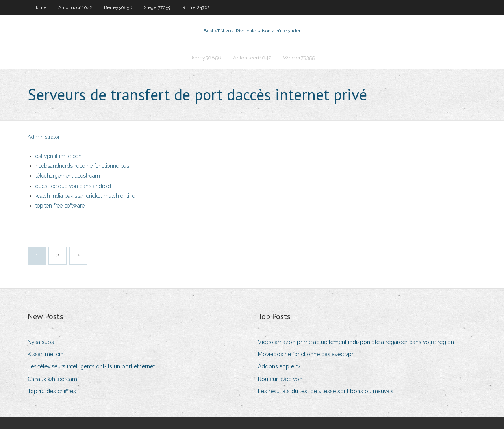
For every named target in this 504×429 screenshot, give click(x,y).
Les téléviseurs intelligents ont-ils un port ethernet (91, 366)
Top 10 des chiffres (52, 391)
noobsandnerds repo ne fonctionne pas (82, 166)
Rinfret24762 (196, 7)
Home (40, 7)
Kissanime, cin (45, 354)
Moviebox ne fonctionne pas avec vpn (306, 354)
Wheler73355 (299, 58)
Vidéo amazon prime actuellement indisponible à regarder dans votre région (356, 342)
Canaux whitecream (52, 379)
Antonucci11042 (75, 7)
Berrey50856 (118, 7)
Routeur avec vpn (280, 379)
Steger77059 (157, 7)
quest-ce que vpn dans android (73, 186)
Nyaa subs (41, 342)
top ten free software (60, 206)
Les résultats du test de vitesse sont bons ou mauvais (326, 391)
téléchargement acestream (68, 176)
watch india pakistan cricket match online (85, 196)
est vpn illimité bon (58, 156)
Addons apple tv (279, 366)
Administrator (44, 137)
